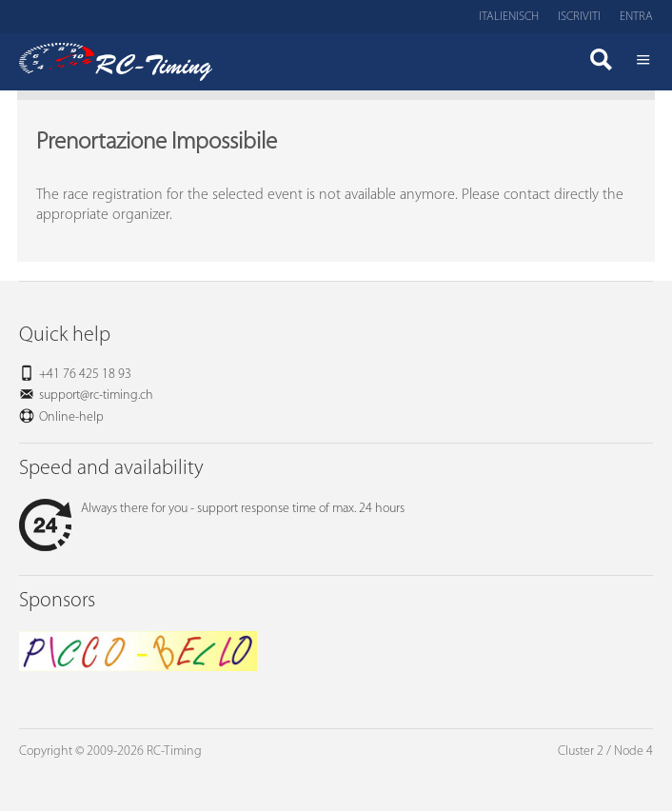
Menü (643, 62)
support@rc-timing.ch (96, 396)
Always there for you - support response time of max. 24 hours (212, 509)
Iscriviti (579, 17)
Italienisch (509, 17)
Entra (636, 17)
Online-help (71, 417)
